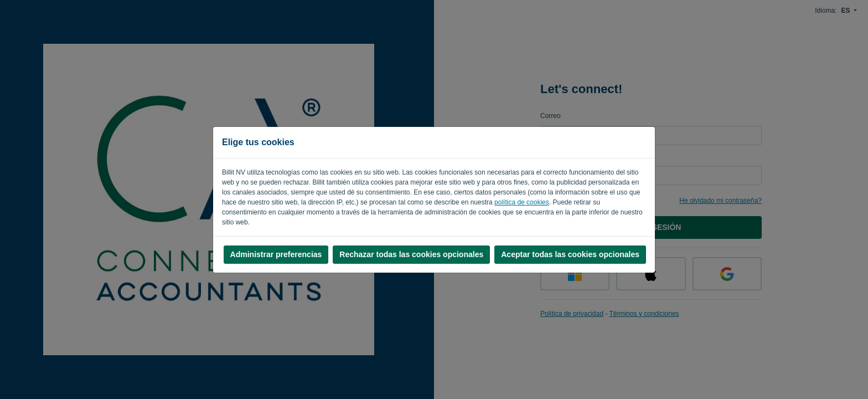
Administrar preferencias (276, 254)
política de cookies (522, 202)
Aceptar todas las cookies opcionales (570, 254)
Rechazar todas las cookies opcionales (411, 254)
